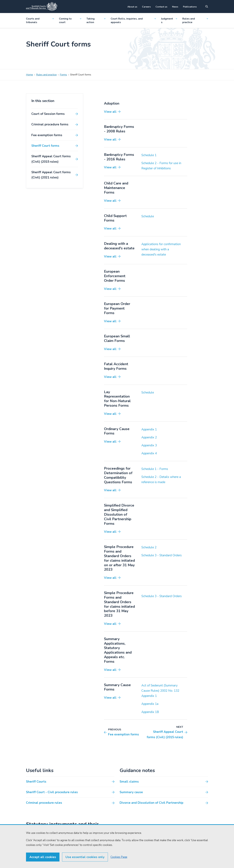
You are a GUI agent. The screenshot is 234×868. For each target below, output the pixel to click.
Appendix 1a (150, 704)
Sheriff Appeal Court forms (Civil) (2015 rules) (51, 159)
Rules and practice (195, 20)
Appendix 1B (150, 712)
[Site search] (207, 7)
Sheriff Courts (36, 782)
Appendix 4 (149, 453)
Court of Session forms (48, 114)
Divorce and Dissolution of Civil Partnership (151, 803)
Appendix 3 (149, 445)
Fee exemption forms (47, 135)
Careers (146, 7)
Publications (190, 7)
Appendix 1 (149, 429)
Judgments (169, 20)
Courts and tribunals (40, 20)
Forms (63, 75)
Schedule (148, 216)
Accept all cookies (43, 863)
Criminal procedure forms (50, 124)
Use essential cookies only (85, 863)
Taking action (96, 20)
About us (132, 7)
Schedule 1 (149, 155)
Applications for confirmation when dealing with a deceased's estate (161, 249)
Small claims (129, 782)
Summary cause (131, 792)
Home (29, 75)
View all (110, 112)
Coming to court (70, 20)
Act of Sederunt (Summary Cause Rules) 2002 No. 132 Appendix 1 (160, 691)
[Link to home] (42, 7)
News (175, 7)
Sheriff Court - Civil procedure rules (52, 792)
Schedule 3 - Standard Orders (162, 555)
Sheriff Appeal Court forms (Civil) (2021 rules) (51, 175)
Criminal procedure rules (44, 803)
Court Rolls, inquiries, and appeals (133, 20)
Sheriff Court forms (45, 146)
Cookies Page (119, 863)
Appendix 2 (149, 437)
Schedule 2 (149, 547)
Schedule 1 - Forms (155, 469)
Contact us (161, 7)
